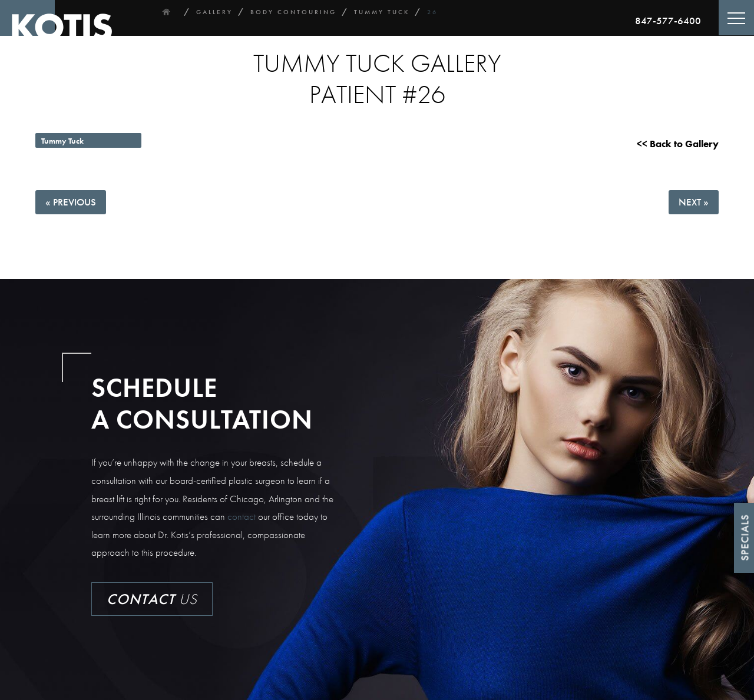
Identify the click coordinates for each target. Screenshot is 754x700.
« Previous (71, 202)
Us (152, 599)
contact (242, 516)
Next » (694, 202)
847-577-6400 (668, 21)
